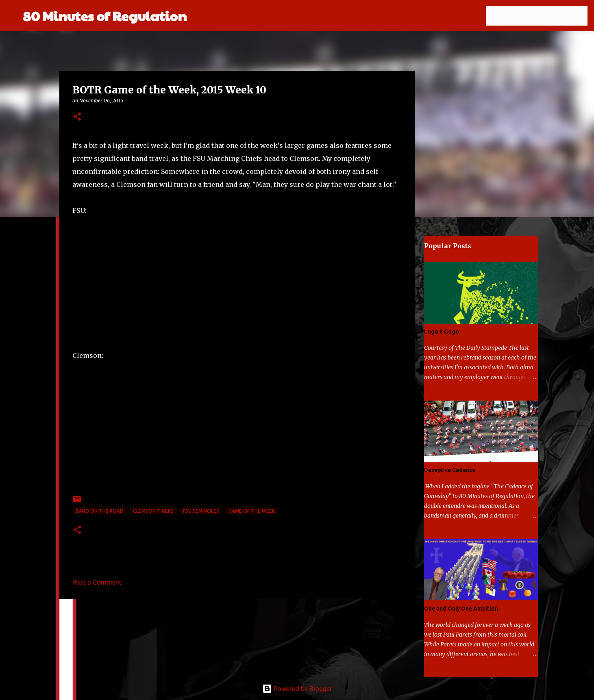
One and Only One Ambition (461, 609)
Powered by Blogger (297, 689)
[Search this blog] (545, 16)
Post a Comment (97, 582)
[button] (77, 117)
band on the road (100, 511)
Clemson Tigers (153, 511)
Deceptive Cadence (450, 470)
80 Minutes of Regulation (105, 16)
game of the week (252, 511)
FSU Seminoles (201, 511)
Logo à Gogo (442, 332)
